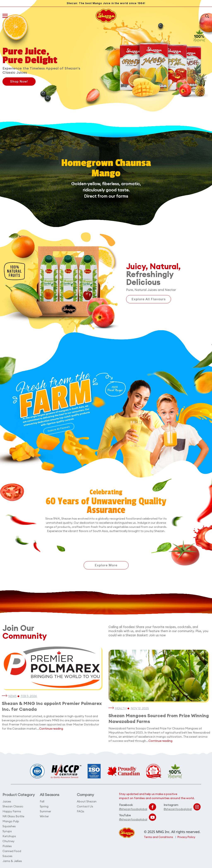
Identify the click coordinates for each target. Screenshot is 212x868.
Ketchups (9, 836)
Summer (45, 811)
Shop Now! (19, 81)
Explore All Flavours (149, 299)
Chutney (8, 841)
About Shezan (87, 801)
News (12, 696)
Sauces (7, 856)
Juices (7, 801)
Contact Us (85, 806)
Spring (44, 806)
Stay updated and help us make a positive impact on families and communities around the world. (157, 796)
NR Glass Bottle (13, 816)
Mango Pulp (11, 821)
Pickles (7, 846)
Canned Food (12, 851)
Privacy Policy (186, 837)
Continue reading (51, 729)
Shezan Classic (13, 806)
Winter (44, 816)
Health (121, 708)
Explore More (106, 565)
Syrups (7, 831)
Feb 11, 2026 (29, 696)
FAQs (81, 811)
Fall (42, 801)
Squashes (9, 826)
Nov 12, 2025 (140, 708)
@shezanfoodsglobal (133, 809)
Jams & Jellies (12, 861)
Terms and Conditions (158, 837)
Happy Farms (12, 811)
